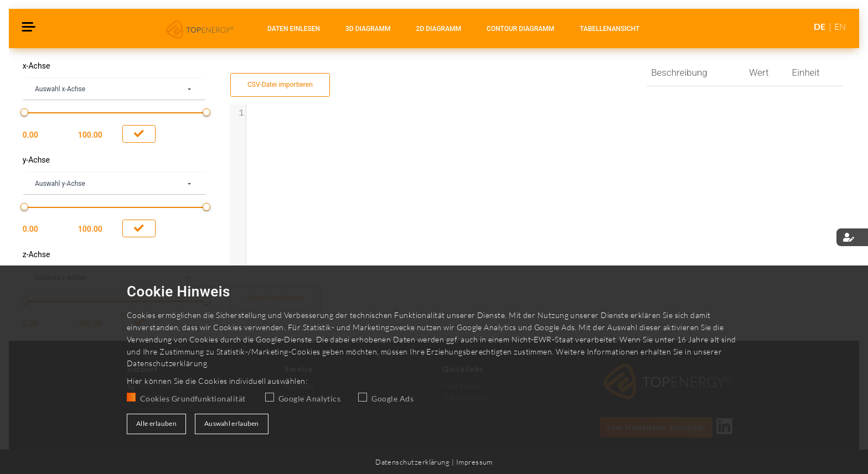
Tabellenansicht (609, 29)
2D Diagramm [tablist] (439, 29)
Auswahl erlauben (232, 423)
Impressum (474, 462)
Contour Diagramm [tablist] (520, 29)
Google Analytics (309, 399)
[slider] (24, 112)
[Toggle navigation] (29, 28)
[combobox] (114, 89)
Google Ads (392, 399)
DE (820, 26)
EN (840, 27)
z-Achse (37, 255)
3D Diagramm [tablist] (368, 29)
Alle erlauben (156, 423)
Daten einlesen (294, 29)
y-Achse (36, 160)
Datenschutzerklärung (167, 363)
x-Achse (37, 66)
